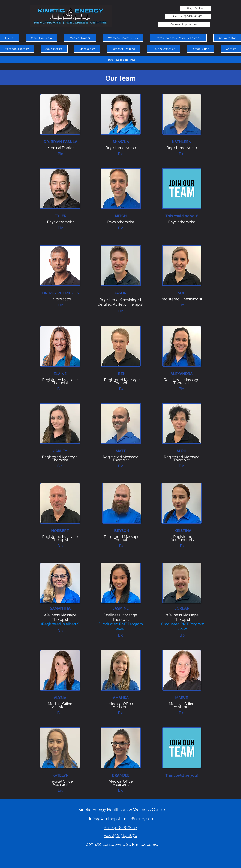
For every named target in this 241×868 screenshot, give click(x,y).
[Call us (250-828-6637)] (188, 16)
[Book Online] (195, 9)
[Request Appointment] (184, 24)
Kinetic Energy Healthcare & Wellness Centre (122, 809)
